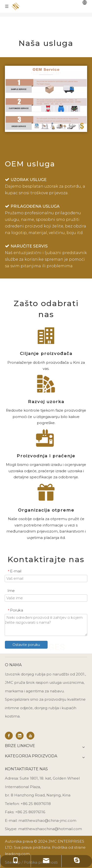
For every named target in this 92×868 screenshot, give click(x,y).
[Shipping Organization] (46, 492)
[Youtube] (30, 736)
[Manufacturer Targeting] (46, 336)
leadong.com (17, 854)
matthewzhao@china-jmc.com (47, 820)
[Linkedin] (20, 736)
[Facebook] (9, 736)
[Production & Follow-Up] (46, 438)
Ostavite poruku (26, 645)
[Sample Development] (46, 384)
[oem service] (46, 99)
